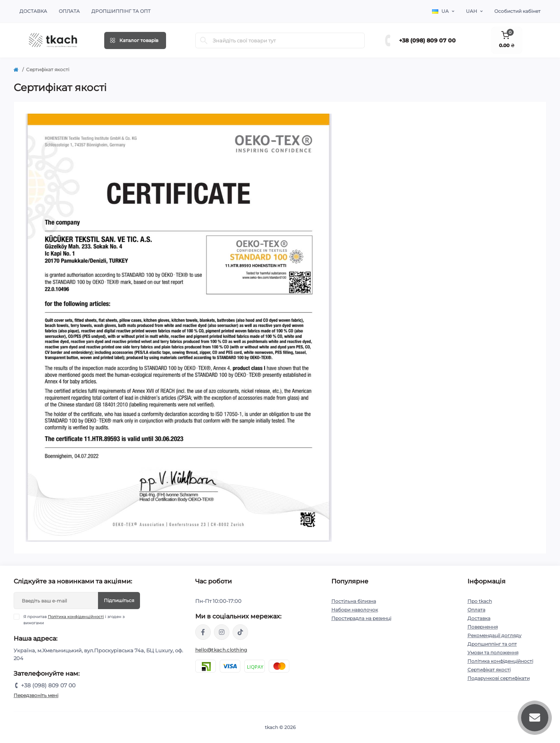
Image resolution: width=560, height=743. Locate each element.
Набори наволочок (355, 610)
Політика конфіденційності (76, 617)
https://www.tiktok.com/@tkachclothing (240, 632)
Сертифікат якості (489, 670)
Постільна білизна (354, 601)
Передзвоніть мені (36, 695)
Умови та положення (493, 653)
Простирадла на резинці (361, 618)
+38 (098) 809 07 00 (427, 40)
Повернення (483, 627)
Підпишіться (119, 600)
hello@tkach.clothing (221, 650)
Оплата (69, 11)
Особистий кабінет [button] (517, 11)
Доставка (33, 11)
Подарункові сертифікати (499, 678)
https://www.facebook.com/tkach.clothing (203, 632)
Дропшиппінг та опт (121, 11)
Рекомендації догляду (494, 635)
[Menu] (135, 40)
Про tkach (480, 601)
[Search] (204, 40)
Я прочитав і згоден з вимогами (74, 620)
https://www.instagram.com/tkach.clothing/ (222, 632)
